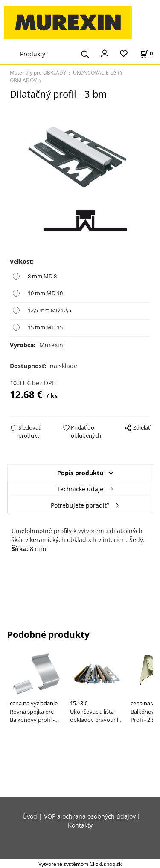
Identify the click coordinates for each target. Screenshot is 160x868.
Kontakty (80, 825)
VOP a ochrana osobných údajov (90, 816)
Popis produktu (80, 473)
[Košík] (146, 53)
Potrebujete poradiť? (80, 505)
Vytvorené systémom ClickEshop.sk (80, 864)
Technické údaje (80, 489)
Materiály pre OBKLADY (38, 72)
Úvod (30, 816)
